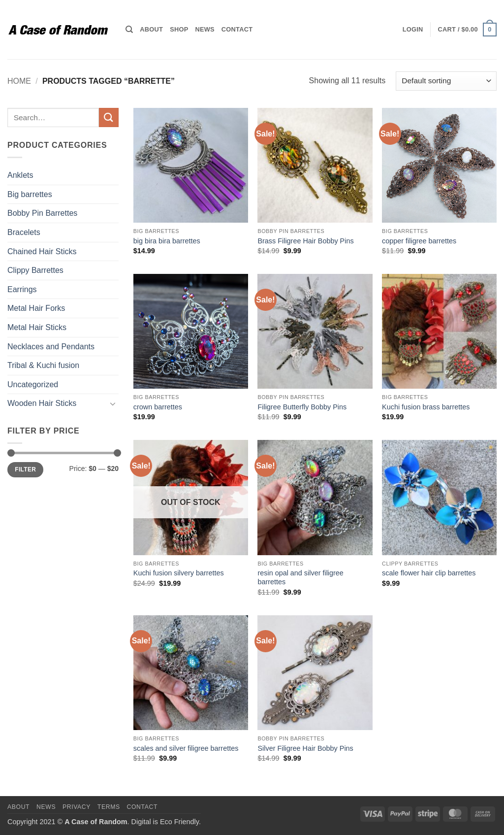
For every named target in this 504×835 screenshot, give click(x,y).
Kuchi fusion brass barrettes (426, 407)
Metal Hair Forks (36, 308)
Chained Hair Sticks (42, 251)
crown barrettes (158, 407)
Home (19, 81)
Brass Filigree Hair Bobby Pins (305, 241)
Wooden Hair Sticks (42, 403)
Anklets (20, 175)
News (205, 29)
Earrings (22, 289)
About (151, 29)
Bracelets (24, 232)
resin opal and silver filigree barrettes (300, 578)
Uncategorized (33, 384)
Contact (237, 29)
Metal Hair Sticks (37, 327)
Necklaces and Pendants (51, 347)
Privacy (77, 807)
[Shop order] (446, 81)
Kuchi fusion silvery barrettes (179, 573)
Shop (179, 29)
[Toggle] (113, 403)
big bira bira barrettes (167, 241)
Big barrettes (30, 194)
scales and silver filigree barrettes (186, 748)
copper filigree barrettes (419, 241)
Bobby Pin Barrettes (42, 213)
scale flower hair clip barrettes (429, 573)
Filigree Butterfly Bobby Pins (302, 407)
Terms (109, 807)
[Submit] (109, 117)
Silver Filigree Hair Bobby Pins (305, 748)
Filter (25, 469)
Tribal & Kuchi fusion (43, 365)
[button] (413, 30)
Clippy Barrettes (35, 270)
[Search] (129, 30)
